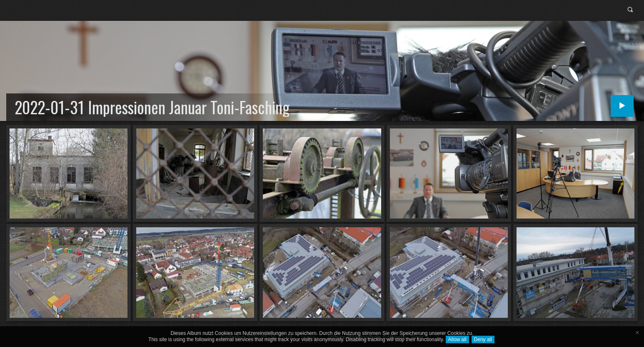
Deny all (483, 339)
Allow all (457, 339)
